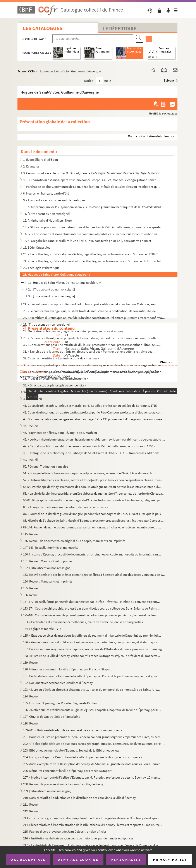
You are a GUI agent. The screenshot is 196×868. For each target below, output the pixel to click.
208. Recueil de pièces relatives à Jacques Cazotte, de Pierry (63, 784)
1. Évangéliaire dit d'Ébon (40, 160)
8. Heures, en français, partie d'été (46, 193)
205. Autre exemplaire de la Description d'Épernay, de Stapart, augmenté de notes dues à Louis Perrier (91, 764)
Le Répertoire (120, 28)
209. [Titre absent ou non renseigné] (47, 791)
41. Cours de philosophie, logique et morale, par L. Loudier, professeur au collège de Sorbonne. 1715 (90, 406)
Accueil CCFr (26, 71)
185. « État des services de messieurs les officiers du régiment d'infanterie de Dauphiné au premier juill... (92, 635)
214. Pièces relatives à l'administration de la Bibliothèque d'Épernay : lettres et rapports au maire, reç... (93, 825)
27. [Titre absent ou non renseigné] (46, 324)
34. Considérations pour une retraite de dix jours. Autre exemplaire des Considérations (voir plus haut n (92, 372)
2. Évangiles (31, 166)
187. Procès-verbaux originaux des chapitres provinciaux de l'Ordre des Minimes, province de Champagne (94, 649)
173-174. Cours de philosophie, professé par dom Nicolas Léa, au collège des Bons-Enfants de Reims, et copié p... (92, 608)
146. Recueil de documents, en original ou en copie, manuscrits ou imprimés (74, 541)
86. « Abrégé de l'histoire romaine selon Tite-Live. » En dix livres (65, 507)
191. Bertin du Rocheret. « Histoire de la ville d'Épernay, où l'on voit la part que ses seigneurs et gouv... (92, 676)
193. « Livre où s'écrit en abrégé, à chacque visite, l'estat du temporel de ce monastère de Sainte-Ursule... (92, 689)
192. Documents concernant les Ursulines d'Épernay (58, 683)
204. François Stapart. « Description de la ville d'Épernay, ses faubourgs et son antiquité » (83, 757)
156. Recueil (31, 595)
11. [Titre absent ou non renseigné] (46, 214)
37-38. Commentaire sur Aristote (45, 392)
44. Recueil (30, 426)
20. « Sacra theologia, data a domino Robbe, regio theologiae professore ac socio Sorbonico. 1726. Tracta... (92, 254)
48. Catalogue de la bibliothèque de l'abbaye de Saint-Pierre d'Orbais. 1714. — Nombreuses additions (91, 453)
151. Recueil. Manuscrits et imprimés (48, 561)
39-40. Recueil (33, 399)
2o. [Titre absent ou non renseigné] (52, 289)
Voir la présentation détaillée (148, 136)
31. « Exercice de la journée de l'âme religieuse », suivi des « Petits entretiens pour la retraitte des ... (89, 351)
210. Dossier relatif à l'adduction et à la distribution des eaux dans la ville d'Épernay (79, 798)
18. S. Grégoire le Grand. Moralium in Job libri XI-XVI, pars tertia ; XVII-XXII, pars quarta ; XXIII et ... (89, 241)
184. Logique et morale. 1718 (42, 629)
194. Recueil (31, 696)
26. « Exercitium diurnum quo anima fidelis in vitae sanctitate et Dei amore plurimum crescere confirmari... (94, 318)
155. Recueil (31, 588)
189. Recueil (31, 662)
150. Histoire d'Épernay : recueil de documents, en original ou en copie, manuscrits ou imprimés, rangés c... (92, 554)
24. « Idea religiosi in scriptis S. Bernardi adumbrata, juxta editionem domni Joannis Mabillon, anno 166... (92, 304)
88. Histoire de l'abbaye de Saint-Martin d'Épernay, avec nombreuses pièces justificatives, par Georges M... (94, 520)
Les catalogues (43, 28)
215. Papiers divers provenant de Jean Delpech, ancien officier (65, 831)
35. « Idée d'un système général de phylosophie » (55, 378)
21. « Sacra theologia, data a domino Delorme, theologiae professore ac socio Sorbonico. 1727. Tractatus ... (94, 261)
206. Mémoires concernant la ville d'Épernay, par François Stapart (67, 771)
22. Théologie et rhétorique (41, 268)
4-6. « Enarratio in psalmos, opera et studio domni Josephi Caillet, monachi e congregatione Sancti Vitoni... (92, 180)
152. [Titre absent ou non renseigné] (47, 568)
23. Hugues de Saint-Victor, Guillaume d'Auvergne (57, 274)
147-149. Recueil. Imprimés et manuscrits (51, 548)
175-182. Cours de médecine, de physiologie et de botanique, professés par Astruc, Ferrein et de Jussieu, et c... (92, 615)
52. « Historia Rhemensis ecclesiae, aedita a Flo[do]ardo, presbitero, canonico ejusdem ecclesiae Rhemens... (94, 480)
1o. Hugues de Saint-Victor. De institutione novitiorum (65, 283)
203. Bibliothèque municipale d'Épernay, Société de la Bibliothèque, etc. (72, 750)
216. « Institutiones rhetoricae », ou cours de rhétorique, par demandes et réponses (78, 838)
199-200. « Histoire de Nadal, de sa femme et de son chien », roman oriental (73, 730)
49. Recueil (30, 460)
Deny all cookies (78, 859)
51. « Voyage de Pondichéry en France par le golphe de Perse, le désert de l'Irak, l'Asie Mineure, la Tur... (92, 473)
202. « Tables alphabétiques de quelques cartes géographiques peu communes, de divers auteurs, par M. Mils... (94, 744)
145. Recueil (31, 534)
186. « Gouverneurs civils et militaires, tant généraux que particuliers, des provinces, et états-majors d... (93, 642)
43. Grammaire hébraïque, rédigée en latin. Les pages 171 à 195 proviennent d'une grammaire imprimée (93, 419)
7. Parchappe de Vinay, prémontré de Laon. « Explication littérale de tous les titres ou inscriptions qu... (92, 187)
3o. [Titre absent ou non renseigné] (52, 296)
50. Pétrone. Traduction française (46, 466)
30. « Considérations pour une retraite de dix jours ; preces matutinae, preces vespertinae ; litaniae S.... (92, 345)
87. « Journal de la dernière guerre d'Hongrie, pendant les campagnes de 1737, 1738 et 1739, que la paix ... (94, 514)
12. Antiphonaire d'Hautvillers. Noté (47, 220)
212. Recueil (31, 811)
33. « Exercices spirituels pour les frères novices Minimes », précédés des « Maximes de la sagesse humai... (93, 365)
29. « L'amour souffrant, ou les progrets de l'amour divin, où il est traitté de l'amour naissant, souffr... (91, 338)
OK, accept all (28, 859)
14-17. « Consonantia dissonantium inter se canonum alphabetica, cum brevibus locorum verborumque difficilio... (92, 234)
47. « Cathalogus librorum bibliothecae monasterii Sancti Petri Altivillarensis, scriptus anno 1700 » (89, 446)
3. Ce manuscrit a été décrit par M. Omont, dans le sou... (92, 173)
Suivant (169, 80)
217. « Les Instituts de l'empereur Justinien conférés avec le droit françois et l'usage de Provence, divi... (92, 845)
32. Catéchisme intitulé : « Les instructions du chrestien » (61, 358)
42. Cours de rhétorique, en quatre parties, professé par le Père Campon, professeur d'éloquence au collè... (94, 412)
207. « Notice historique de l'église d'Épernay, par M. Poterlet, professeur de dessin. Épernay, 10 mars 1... (93, 777)
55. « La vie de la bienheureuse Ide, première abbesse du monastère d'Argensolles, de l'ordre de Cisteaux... (94, 493)
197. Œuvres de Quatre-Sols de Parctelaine (52, 717)
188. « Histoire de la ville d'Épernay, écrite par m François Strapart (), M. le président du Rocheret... (92, 655)
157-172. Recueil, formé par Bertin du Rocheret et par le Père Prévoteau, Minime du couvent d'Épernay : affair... (92, 602)
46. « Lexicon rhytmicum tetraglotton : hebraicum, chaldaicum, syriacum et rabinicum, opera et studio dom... (94, 439)
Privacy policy (170, 860)
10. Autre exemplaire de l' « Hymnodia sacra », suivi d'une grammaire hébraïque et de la (94, 207)
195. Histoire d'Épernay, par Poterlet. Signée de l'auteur (60, 703)
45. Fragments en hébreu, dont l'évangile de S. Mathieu (60, 433)
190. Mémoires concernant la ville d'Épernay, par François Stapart (67, 669)
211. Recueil (31, 804)
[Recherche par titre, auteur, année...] (93, 39)
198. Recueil (31, 723)
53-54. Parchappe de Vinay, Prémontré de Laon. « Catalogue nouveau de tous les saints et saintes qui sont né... (92, 487)
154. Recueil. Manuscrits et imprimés (48, 581)
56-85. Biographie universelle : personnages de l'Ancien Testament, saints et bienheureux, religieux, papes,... (94, 500)
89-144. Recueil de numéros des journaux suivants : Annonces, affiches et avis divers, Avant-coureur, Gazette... (92, 527)
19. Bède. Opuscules (37, 247)
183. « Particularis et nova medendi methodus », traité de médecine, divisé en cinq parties (83, 622)
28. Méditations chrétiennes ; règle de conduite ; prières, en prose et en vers (73, 331)
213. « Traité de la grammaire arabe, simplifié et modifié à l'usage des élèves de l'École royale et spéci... (92, 818)
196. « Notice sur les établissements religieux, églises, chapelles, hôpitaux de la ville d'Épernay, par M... (92, 710)
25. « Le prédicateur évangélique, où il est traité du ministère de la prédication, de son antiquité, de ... (91, 311)
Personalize (126, 859)
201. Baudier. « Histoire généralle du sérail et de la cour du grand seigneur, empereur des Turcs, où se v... (93, 737)
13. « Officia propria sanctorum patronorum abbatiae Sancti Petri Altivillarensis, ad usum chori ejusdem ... (94, 227)
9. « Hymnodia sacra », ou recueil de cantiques (54, 200)
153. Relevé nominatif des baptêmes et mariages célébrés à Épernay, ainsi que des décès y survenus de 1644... (94, 575)
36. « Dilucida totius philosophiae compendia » (54, 385)
